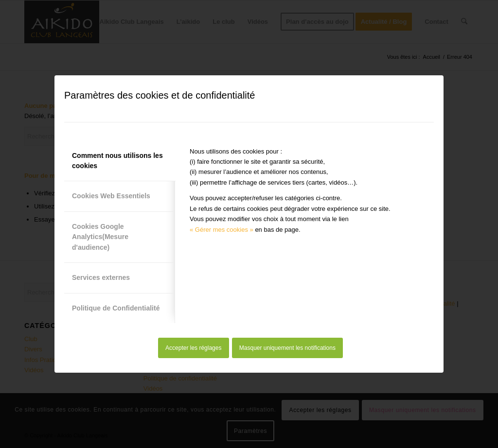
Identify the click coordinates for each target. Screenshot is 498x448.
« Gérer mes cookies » (222, 230)
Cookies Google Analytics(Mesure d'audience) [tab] (100, 237)
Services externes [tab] (101, 277)
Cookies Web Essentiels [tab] (111, 196)
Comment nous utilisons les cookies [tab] (117, 161)
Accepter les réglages (193, 348)
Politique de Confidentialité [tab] (116, 308)
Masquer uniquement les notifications (287, 348)
